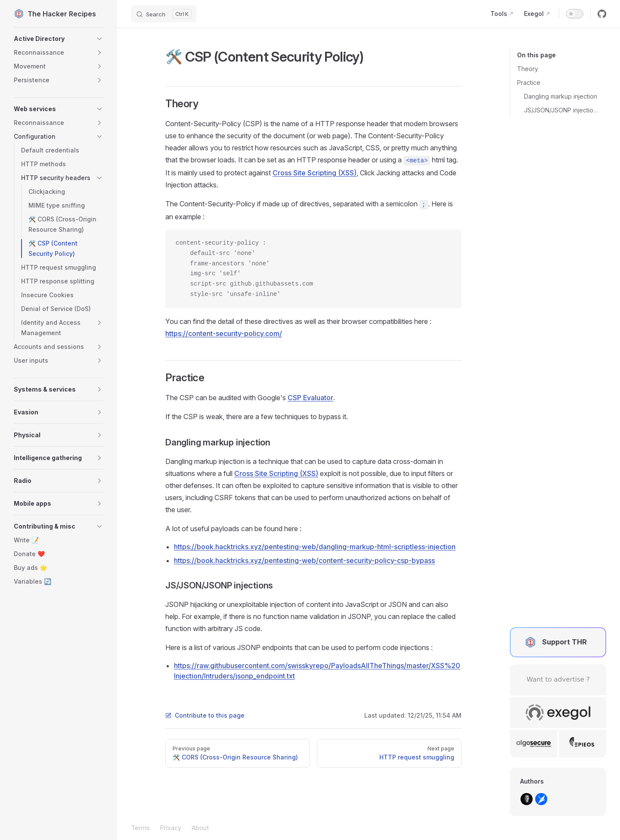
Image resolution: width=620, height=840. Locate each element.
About (200, 828)
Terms (140, 828)
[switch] (575, 14)
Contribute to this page (205, 715)
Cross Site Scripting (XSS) (315, 173)
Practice (529, 82)
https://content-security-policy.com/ (224, 333)
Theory (528, 69)
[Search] (164, 14)
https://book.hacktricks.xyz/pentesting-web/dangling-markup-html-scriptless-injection (315, 547)
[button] (59, 39)
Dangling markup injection (561, 96)
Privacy (171, 828)
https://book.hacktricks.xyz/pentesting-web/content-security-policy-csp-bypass (304, 560)
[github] (602, 14)
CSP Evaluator (310, 398)
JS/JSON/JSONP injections (562, 110)
